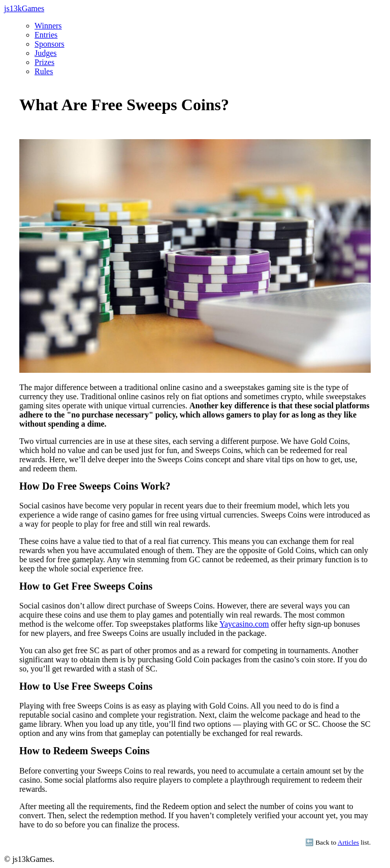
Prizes (44, 62)
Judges (46, 53)
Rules (44, 71)
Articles (348, 842)
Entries (46, 35)
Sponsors (50, 44)
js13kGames (24, 8)
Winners (48, 26)
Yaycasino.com (244, 624)
